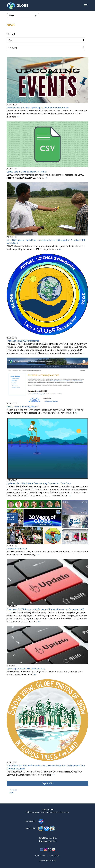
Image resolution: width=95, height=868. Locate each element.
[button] (86, 5)
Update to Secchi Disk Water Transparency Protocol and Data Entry (39, 483)
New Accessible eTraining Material (23, 407)
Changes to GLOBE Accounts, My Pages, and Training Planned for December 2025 (45, 609)
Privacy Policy (40, 855)
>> (18, 117)
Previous (13, 790)
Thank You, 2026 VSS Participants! (23, 341)
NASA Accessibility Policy (48, 861)
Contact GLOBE (54, 855)
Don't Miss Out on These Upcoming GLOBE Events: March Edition (38, 108)
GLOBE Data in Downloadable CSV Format (27, 172)
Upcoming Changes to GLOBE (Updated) (26, 668)
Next (11, 792)
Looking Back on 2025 (17, 549)
